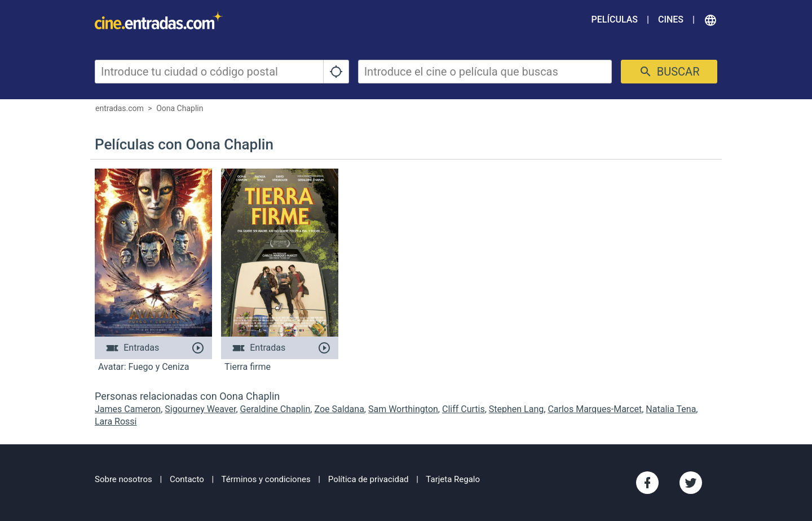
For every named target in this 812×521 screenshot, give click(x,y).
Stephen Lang (516, 409)
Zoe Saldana (339, 409)
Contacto (187, 479)
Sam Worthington (403, 409)
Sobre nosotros (123, 479)
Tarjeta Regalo (453, 479)
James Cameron (128, 409)
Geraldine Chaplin (275, 409)
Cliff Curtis (464, 409)
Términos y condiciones (266, 479)
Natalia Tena (671, 409)
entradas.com (120, 108)
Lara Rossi (116, 421)
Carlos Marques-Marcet (595, 409)
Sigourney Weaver (200, 409)
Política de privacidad (369, 479)
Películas (615, 19)
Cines (671, 19)
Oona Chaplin (180, 108)
